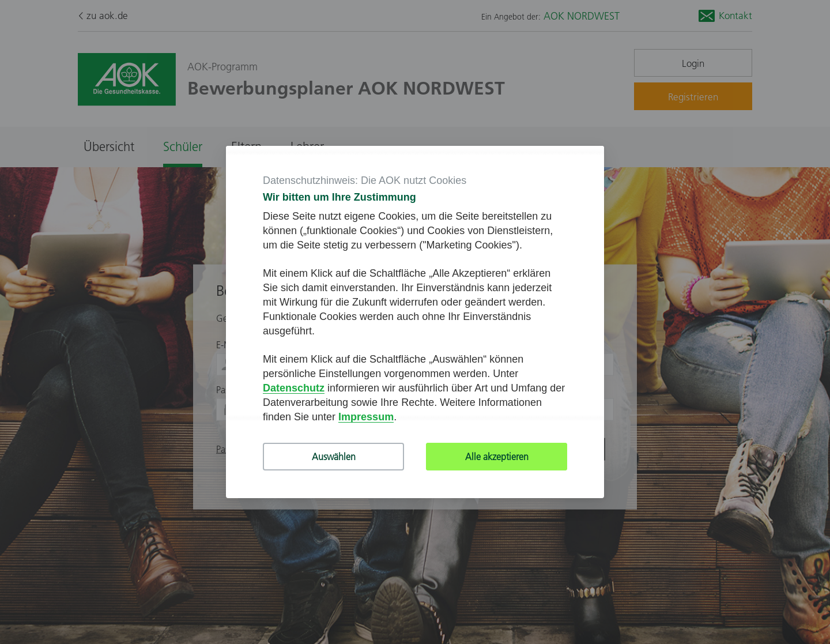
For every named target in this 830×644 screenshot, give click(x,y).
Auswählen (334, 457)
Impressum (366, 417)
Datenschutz (294, 388)
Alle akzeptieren (497, 457)
